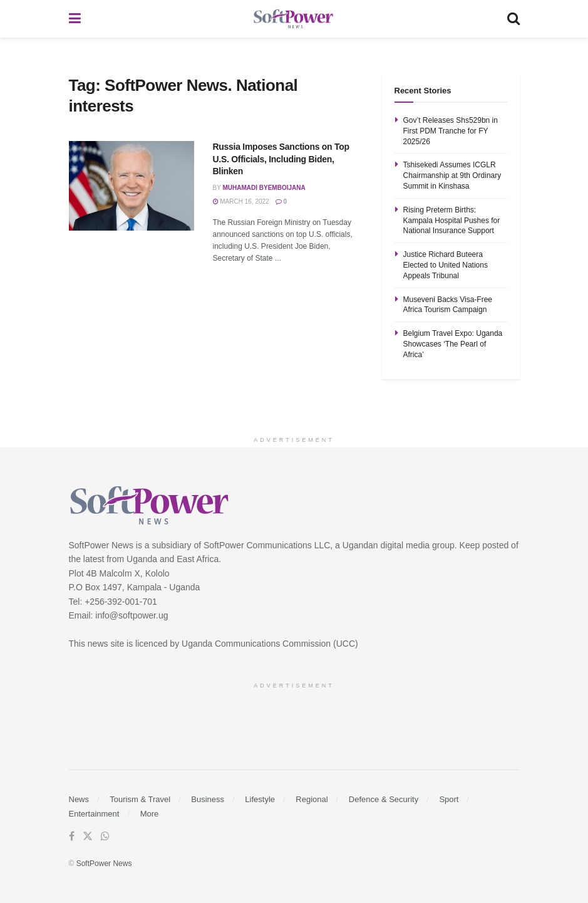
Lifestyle (260, 799)
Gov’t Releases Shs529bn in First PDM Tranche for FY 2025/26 (451, 131)
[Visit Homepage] (294, 19)
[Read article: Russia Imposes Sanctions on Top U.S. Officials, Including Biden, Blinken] (132, 186)
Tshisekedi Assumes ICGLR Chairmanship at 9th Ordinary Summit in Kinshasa (452, 175)
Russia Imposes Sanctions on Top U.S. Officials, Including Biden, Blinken (281, 159)
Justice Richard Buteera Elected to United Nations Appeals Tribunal (446, 265)
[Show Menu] (75, 19)
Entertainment (94, 814)
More (150, 814)
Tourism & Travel (140, 799)
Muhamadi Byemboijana (264, 188)
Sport (449, 799)
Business (208, 799)
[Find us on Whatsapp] (105, 837)
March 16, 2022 (241, 201)
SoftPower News (104, 864)
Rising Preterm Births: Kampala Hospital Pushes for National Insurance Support (452, 221)
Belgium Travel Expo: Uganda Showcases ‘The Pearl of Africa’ (453, 344)
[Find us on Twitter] (88, 837)
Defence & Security (384, 799)
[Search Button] (513, 19)
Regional (312, 799)
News (79, 799)
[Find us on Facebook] (72, 837)
